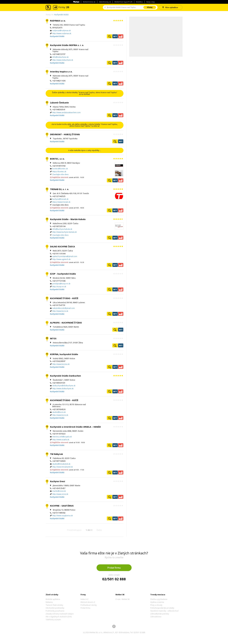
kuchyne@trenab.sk (60, 199)
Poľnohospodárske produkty (162, 608)
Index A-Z (84, 599)
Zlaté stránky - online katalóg (48, 7)
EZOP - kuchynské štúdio (63, 274)
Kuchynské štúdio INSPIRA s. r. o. (67, 45)
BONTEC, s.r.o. (57, 159)
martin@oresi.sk (59, 491)
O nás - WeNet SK (123, 599)
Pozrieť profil (109, 36)
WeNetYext (115, 36)
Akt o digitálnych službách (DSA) (59, 617)
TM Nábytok (56, 454)
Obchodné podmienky (55, 608)
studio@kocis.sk (59, 412)
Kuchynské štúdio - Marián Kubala (68, 219)
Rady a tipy (151, 2)
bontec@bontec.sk (60, 169)
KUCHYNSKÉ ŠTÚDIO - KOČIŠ (64, 298)
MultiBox (139, 2)
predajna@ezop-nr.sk (61, 284)
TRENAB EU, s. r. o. (59, 189)
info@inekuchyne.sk (60, 57)
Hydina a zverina (157, 602)
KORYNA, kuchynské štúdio (64, 354)
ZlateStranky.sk (105, 2)
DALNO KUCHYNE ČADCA (62, 247)
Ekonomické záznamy (121, 36)
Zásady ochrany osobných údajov (60, 614)
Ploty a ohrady (156, 605)
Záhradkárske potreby (160, 614)
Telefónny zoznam (53, 620)
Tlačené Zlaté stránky (54, 605)
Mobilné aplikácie (53, 599)
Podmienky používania (55, 611)
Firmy (48, 15)
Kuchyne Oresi (58, 481)
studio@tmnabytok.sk (61, 464)
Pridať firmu (114, 568)
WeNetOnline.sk (89, 2)
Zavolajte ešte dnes (60, 174)
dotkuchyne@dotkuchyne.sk (64, 386)
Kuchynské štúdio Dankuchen (65, 376)
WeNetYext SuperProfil (123, 2)
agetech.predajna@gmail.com (65, 256)
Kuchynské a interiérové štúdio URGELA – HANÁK (75, 427)
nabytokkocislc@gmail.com (64, 308)
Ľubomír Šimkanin (59, 103)
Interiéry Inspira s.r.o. (61, 72)
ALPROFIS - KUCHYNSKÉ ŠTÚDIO (66, 323)
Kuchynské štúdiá (61, 15)
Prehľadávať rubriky (89, 605)
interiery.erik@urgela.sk (62, 437)
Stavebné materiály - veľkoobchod (164, 611)
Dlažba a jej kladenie (159, 599)
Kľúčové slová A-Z (88, 602)
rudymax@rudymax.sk (62, 31)
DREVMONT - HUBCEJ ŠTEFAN (65, 134)
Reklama (49, 602)
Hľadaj (150, 7)
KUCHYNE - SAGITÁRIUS (62, 506)
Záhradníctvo (156, 617)
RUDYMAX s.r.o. (58, 21)
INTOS (53, 338)
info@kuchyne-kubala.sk (62, 229)
